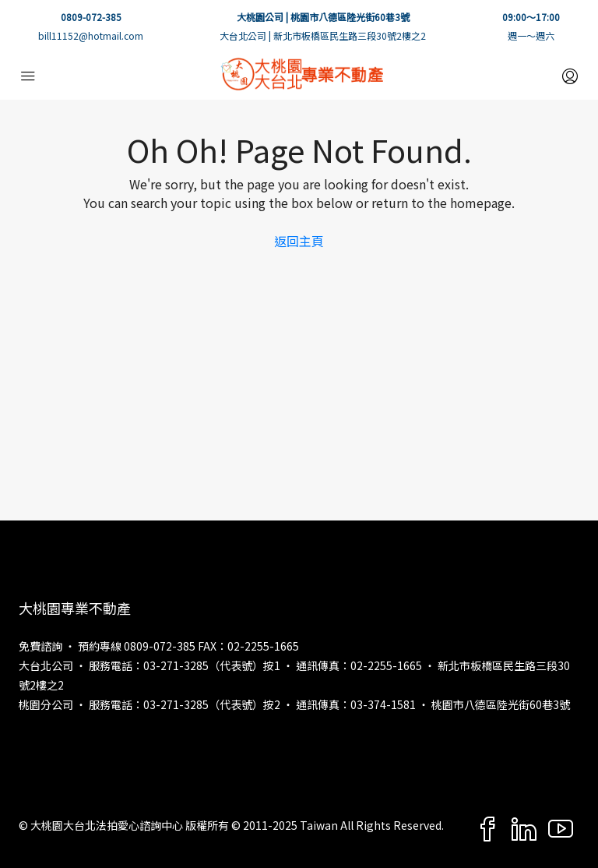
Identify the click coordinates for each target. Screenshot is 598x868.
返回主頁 (299, 241)
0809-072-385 (91, 17)
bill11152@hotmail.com (91, 35)
